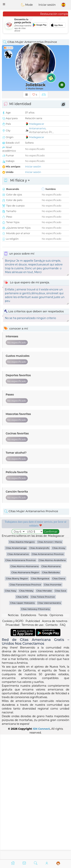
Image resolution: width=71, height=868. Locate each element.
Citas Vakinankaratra (49, 728)
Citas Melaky (26, 716)
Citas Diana (59, 703)
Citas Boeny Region (17, 703)
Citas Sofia (22, 722)
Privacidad (12, 750)
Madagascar (37, 124)
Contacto (52, 750)
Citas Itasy (11, 716)
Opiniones (56, 740)
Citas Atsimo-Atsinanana (25, 691)
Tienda (43, 740)
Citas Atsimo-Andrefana (52, 685)
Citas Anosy (59, 673)
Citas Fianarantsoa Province (25, 709)
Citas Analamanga (16, 673)
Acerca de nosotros (55, 746)
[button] (4, 4)
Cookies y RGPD (13, 746)
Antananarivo (37, 128)
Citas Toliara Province (43, 722)
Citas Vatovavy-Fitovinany (36, 734)
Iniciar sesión (47, 5)
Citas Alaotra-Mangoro (22, 667)
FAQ (63, 750)
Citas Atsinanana (51, 691)
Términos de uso (32, 750)
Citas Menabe (44, 716)
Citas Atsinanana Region (25, 697)
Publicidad (33, 746)
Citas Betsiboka (51, 697)
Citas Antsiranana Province (20, 685)
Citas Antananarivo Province (48, 679)
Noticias (13, 740)
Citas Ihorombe (53, 709)
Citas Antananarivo (18, 679)
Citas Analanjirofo (39, 673)
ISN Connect (41, 854)
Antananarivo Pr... (42, 132)
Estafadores (28, 740)
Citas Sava (60, 716)
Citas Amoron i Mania (50, 667)
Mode (27, 5)
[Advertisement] (35, 25)
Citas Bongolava (40, 703)
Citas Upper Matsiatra (22, 728)
